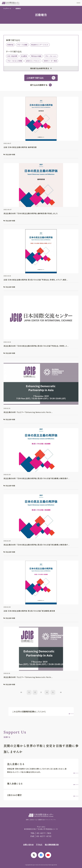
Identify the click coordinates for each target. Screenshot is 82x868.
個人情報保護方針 (52, 845)
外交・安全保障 (12, 56)
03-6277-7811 (41, 833)
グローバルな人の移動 (15, 61)
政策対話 (10, 45)
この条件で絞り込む (35, 78)
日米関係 (24, 56)
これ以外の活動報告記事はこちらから (29, 712)
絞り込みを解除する (39, 85)
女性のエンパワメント (33, 61)
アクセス (39, 845)
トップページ (7, 8)
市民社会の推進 (36, 56)
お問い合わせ (28, 845)
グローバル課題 (22, 45)
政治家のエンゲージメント (40, 45)
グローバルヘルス (51, 56)
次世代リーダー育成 (50, 61)
